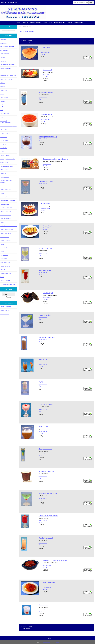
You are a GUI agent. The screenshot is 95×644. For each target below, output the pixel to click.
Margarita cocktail (45, 315)
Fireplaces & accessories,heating (6, 122)
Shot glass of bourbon (46, 471)
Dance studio (4, 90)
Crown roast (46, 204)
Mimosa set (43, 360)
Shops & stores (4, 255)
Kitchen (2, 193)
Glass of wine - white (46, 248)
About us (18, 23)
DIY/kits (3, 101)
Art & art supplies (5, 54)
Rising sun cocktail (45, 449)
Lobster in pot (48, 293)
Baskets (3, 57)
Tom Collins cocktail (46, 538)
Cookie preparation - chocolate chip (56, 159)
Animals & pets (4, 50)
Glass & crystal (4, 170)
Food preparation (5, 133)
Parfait (41, 382)
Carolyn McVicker (46, 52)
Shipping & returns (47, 23)
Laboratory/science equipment (8, 197)
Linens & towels (5, 204)
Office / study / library (6, 233)
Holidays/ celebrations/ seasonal (6, 181)
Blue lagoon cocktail (46, 92)
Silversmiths (4, 259)
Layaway (70, 23)
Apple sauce (46, 48)
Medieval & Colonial (6, 215)
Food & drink (4, 130)
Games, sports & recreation (8, 159)
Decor (2, 94)
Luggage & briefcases (6, 208)
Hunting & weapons (6, 190)
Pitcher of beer (44, 427)
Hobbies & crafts (5, 177)
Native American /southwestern (9, 226)
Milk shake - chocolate (47, 337)
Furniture (3, 152)
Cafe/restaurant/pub (6, 68)
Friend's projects (5, 314)
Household (3, 186)
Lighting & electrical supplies (8, 200)
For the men (4, 144)
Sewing (2, 251)
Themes (3, 270)
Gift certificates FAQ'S (60, 23)
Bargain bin (3, 43)
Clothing (3, 87)
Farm (2, 117)
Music (2, 222)
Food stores (4, 137)
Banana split (47, 70)
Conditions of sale (5, 310)
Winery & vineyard (5, 281)
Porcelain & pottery (5, 241)
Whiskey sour (43, 605)
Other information (79, 23)
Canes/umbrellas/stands (7, 72)
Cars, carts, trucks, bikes (7, 79)
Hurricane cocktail (45, 270)
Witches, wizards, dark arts (8, 284)
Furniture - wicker (5, 155)
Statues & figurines (5, 266)
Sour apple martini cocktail (48, 493)
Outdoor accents (5, 237)
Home (3, 3)
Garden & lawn (4, 163)
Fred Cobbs (4, 148)
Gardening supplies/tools (7, 166)
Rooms (2, 244)
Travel (2, 277)
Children (3, 83)
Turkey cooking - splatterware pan (55, 560)
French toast (47, 226)
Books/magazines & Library (8, 65)
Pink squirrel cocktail (46, 404)
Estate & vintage (5, 114)
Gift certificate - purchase (7, 46)
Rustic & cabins (5, 248)
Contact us (25, 23)
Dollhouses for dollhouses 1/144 (7, 106)
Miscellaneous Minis (6, 219)
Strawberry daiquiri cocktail (48, 516)
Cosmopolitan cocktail (46, 181)
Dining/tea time (4, 97)
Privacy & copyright (6, 307)
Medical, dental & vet (6, 211)
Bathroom (3, 61)
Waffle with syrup (49, 583)
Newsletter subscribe (35, 23)
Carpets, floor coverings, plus (8, 76)
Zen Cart (58, 642)
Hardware (3, 173)
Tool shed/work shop (6, 273)
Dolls (2, 110)
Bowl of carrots (47, 114)
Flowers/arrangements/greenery (9, 126)
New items (3, 39)
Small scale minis (5, 262)
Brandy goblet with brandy (48, 137)
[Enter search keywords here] (80, 2)
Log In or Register (12, 3)
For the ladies (4, 141)
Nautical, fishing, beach (7, 230)
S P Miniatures (47, 642)
